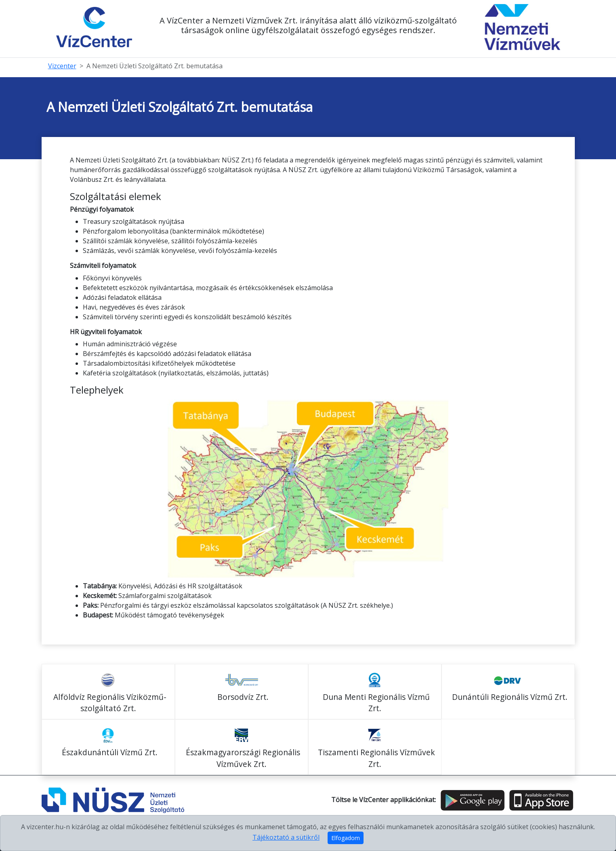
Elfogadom (346, 838)
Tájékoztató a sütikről (286, 837)
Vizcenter (62, 66)
